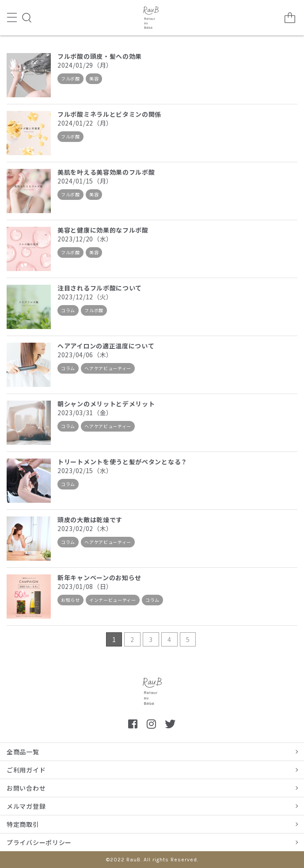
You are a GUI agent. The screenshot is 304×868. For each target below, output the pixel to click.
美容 (94, 78)
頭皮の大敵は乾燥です (90, 520)
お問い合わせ (26, 788)
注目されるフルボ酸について (100, 288)
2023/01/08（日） (85, 586)
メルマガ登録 (26, 806)
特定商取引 (23, 824)
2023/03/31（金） (85, 413)
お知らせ (70, 600)
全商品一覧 (23, 752)
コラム (68, 310)
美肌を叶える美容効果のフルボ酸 (106, 172)
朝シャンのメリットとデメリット (106, 404)
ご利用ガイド (26, 770)
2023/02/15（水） (85, 470)
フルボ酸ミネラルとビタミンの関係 (109, 114)
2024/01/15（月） (85, 181)
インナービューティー (113, 600)
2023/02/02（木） (85, 528)
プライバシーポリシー (39, 842)
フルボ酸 (70, 78)
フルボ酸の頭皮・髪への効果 (100, 56)
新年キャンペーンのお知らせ (99, 577)
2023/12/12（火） (85, 297)
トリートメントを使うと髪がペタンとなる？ (122, 462)
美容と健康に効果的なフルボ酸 (103, 230)
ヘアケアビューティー (108, 368)
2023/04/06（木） (85, 355)
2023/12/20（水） (85, 239)
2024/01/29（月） (85, 65)
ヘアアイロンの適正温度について (106, 346)
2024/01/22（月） (85, 123)
